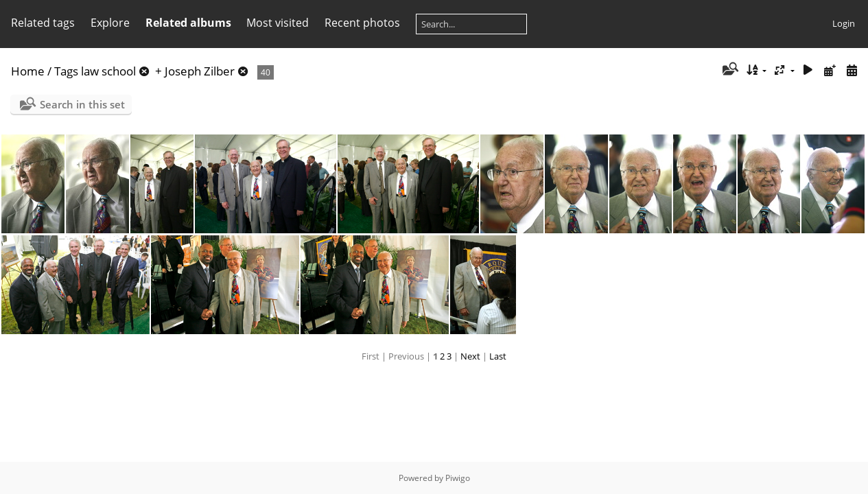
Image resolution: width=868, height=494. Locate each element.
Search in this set (82, 104)
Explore (110, 23)
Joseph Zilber (200, 71)
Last (498, 356)
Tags (66, 71)
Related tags (43, 23)
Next (470, 356)
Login (844, 23)
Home (28, 71)
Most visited (278, 23)
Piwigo (458, 478)
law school (108, 71)
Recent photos (362, 23)
